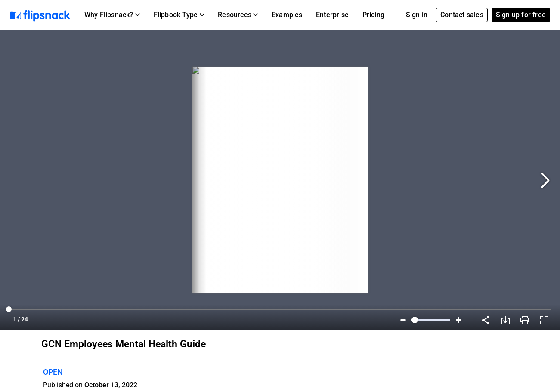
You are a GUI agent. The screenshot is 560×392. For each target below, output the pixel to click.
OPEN (53, 372)
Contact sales (462, 15)
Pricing (373, 15)
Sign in (417, 15)
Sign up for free (521, 15)
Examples (287, 15)
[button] (112, 15)
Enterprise (332, 15)
